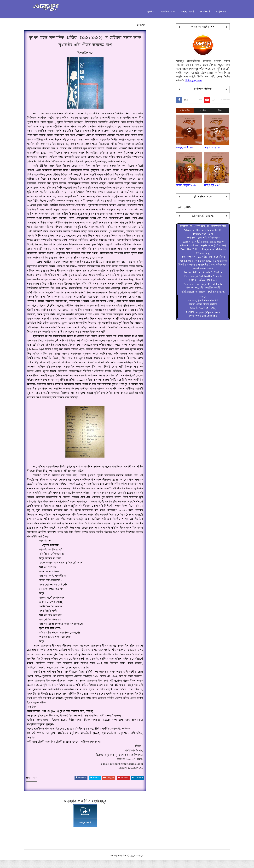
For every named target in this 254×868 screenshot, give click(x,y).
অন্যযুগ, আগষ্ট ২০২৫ (173, 150)
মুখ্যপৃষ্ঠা (138, 11)
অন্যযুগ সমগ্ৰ (175, 11)
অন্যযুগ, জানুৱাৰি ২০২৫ (174, 187)
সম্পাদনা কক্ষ (155, 11)
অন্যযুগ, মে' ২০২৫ (199, 150)
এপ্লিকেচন (208, 11)
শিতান (208, 112)
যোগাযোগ (192, 11)
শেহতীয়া (190, 112)
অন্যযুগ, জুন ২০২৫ (199, 187)
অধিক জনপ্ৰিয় (172, 112)
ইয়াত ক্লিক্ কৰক (181, 83)
